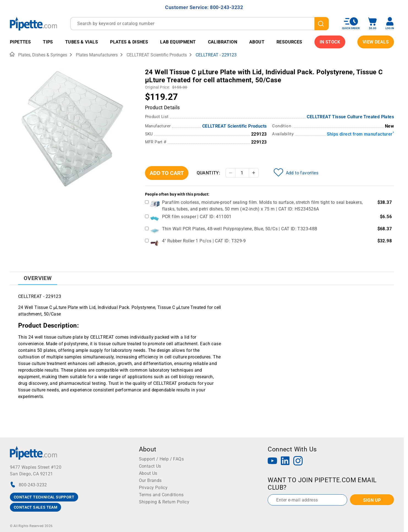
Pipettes (20, 42)
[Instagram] (298, 461)
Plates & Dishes (129, 42)
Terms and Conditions (161, 495)
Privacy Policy (153, 488)
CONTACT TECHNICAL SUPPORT (44, 497)
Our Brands (150, 480)
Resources (289, 42)
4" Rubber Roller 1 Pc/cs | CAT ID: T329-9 (204, 241)
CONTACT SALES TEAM (35, 507)
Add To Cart (167, 173)
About (257, 42)
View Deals (376, 42)
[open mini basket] (373, 24)
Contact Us (150, 466)
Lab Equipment (178, 42)
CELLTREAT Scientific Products (235, 126)
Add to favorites (296, 172)
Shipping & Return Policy (164, 502)
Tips (48, 42)
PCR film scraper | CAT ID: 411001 (197, 217)
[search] (322, 24)
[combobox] (199, 24)
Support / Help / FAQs (161, 459)
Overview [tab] (38, 278)
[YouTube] (272, 461)
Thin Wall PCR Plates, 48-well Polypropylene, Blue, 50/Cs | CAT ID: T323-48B (240, 229)
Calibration (223, 42)
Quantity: (209, 173)
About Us (148, 473)
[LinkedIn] (285, 461)
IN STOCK (330, 42)
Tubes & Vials (82, 42)
